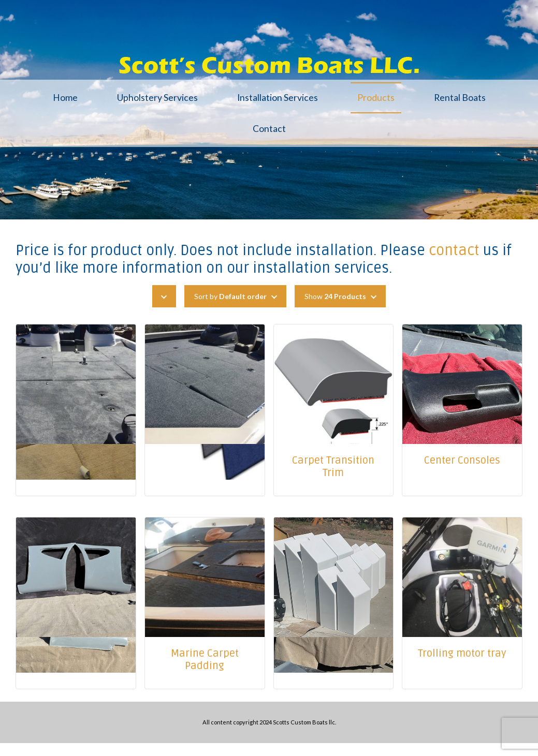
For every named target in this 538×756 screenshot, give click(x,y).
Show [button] (335, 296)
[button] (164, 296)
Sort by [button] (230, 296)
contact (454, 250)
